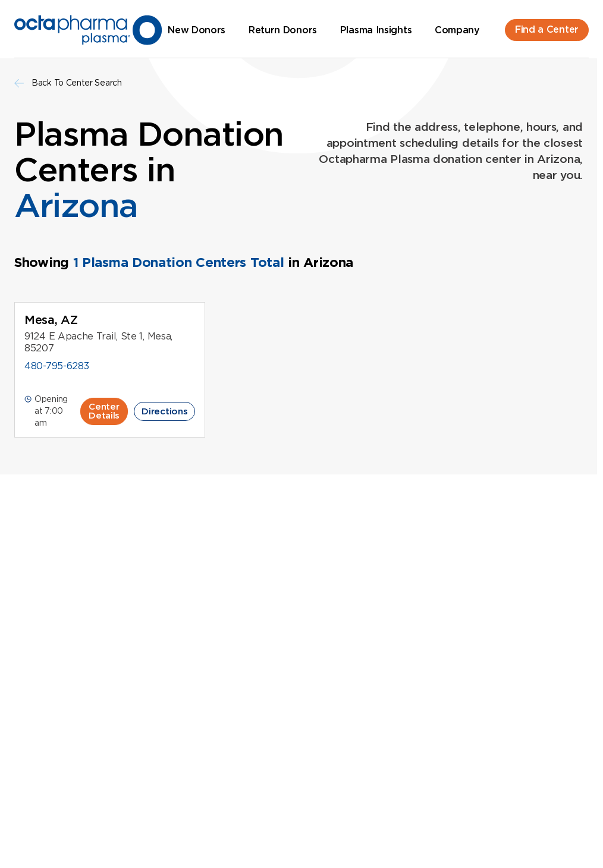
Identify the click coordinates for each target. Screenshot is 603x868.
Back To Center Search (68, 83)
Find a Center (547, 29)
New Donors (197, 30)
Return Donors (283, 30)
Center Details (104, 411)
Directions (164, 411)
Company (457, 30)
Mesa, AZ (51, 320)
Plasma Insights (376, 30)
